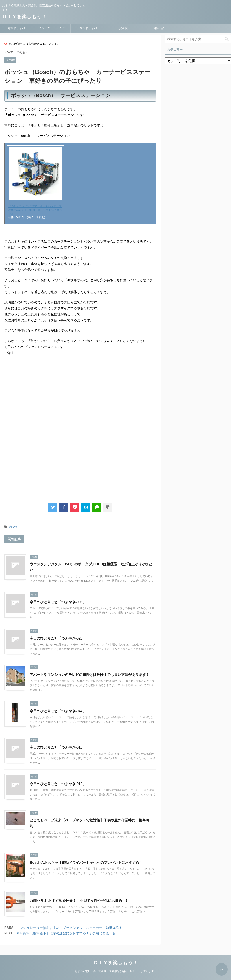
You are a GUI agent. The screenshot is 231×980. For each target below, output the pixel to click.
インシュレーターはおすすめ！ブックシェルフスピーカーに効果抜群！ (69, 928)
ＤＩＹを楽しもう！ (24, 17)
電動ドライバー (18, 28)
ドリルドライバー (88, 28)
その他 (13, 527)
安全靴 (123, 28)
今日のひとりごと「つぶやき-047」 (58, 711)
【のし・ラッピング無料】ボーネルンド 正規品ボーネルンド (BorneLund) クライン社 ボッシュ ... (35, 210)
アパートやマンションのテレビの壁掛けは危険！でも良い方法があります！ (90, 675)
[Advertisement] (41, 395)
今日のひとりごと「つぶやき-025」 (58, 638)
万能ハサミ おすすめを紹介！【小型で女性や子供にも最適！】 (79, 901)
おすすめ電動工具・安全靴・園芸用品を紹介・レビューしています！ (115, 971)
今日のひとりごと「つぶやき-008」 (58, 602)
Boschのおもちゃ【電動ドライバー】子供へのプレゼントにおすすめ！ (86, 863)
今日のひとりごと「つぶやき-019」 (58, 784)
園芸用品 (159, 28)
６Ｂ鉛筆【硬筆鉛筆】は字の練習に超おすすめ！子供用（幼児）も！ (68, 933)
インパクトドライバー (53, 28)
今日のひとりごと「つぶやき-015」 (58, 747)
